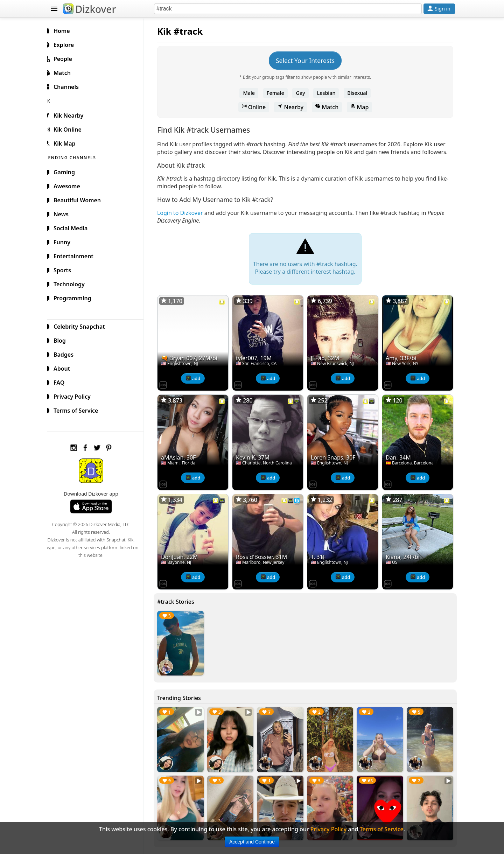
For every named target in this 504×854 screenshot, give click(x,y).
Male (252, 93)
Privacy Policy (76, 395)
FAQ (62, 381)
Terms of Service (79, 409)
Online (257, 107)
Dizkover (89, 9)
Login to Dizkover (186, 220)
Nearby (293, 107)
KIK (55, 100)
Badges (67, 353)
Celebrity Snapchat (83, 325)
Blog (63, 339)
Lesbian (329, 93)
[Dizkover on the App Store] (169, 391)
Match (330, 107)
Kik (170, 31)
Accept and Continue (252, 842)
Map (362, 107)
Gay (303, 93)
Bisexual (360, 93)
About (65, 367)
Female (278, 93)
